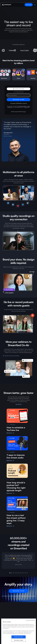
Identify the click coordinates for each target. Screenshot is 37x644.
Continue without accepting (30, 620)
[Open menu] (35, 5)
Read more (10, 433)
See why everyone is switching (11, 356)
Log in (24, 112)
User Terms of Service (22, 106)
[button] (19, 89)
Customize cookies (19, 640)
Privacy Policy (27, 107)
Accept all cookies (19, 637)
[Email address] (19, 95)
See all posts (19, 404)
